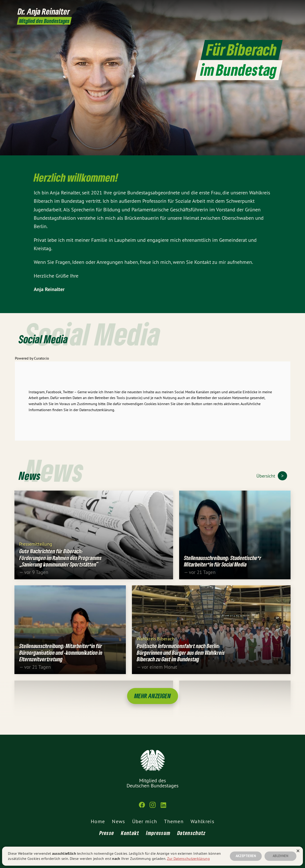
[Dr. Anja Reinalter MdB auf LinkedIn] (284, 6)
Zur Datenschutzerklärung (188, 858)
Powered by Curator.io (32, 362)
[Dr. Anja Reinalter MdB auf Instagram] (277, 6)
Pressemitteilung (36, 548)
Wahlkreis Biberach (156, 642)
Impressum (158, 833)
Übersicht (266, 476)
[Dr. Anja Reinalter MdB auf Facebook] (270, 6)
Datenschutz (191, 833)
